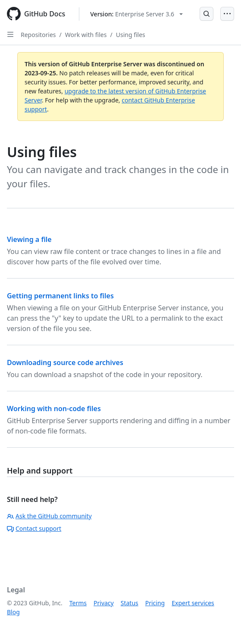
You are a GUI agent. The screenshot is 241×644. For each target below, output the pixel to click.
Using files (131, 35)
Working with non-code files (54, 409)
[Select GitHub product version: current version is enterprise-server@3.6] (136, 14)
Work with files (86, 35)
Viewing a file (29, 239)
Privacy (104, 603)
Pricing (155, 603)
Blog (13, 612)
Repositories (38, 35)
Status (130, 603)
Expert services (193, 603)
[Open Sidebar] (10, 34)
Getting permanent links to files (60, 296)
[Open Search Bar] (207, 14)
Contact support (34, 528)
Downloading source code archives (65, 362)
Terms (78, 603)
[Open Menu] (227, 14)
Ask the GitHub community (49, 516)
